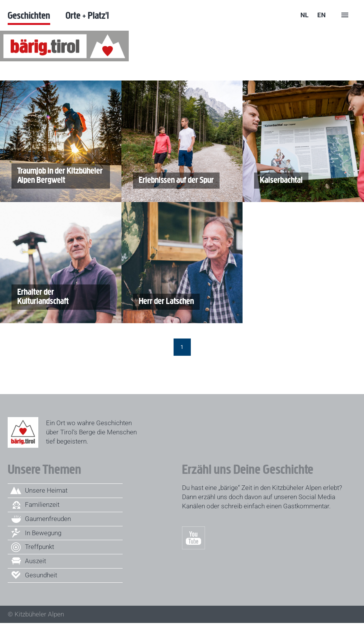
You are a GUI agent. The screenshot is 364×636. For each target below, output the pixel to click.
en (321, 15)
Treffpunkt (39, 547)
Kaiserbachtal (278, 181)
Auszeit (35, 561)
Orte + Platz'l (87, 15)
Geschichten (29, 15)
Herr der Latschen (163, 302)
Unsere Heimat (46, 490)
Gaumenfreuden (48, 519)
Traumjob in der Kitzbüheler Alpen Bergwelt (57, 176)
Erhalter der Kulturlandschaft (40, 297)
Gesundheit (41, 575)
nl (304, 15)
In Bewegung (43, 533)
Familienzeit (42, 505)
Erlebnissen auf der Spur (173, 181)
